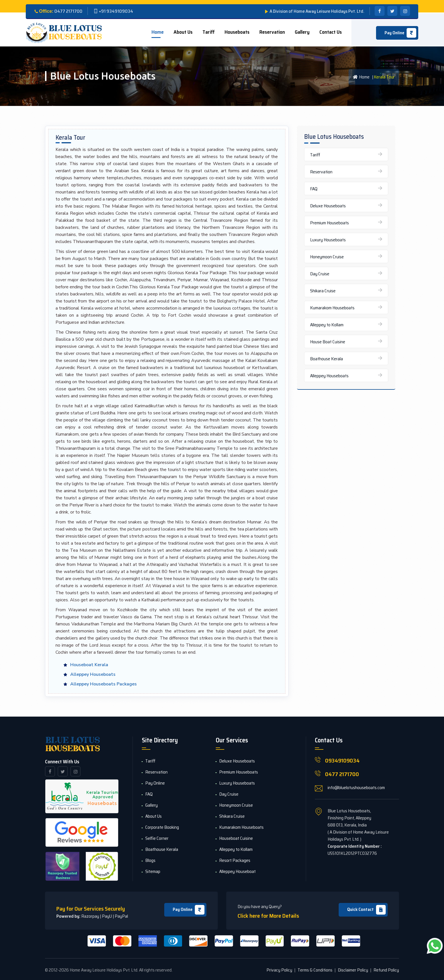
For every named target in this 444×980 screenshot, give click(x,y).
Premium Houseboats (329, 223)
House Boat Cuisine (328, 342)
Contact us (331, 32)
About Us (183, 32)
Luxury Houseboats (328, 240)
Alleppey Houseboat (237, 871)
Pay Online (189, 910)
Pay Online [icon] (400, 33)
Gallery (302, 32)
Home (158, 32)
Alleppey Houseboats (93, 674)
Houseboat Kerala (89, 665)
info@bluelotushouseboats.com (356, 788)
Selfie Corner (157, 838)
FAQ (314, 189)
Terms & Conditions (315, 970)
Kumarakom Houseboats (332, 308)
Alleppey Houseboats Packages (103, 684)
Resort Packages (235, 860)
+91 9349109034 (116, 11)
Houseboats (237, 32)
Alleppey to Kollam (327, 325)
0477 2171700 (342, 774)
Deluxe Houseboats (328, 206)
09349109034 (342, 760)
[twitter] (392, 11)
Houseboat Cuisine (236, 838)
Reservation (272, 32)
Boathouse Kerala (326, 359)
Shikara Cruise (323, 291)
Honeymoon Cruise (327, 257)
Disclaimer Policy (353, 970)
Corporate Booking (162, 827)
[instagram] (405, 11)
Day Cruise (320, 274)
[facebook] (380, 11)
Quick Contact (366, 910)
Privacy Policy (279, 970)
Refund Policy (386, 970)
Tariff (209, 32)
